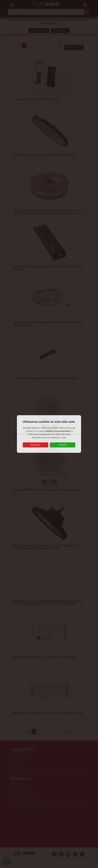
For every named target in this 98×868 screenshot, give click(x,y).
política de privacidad (58, 431)
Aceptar (63, 445)
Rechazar (35, 445)
